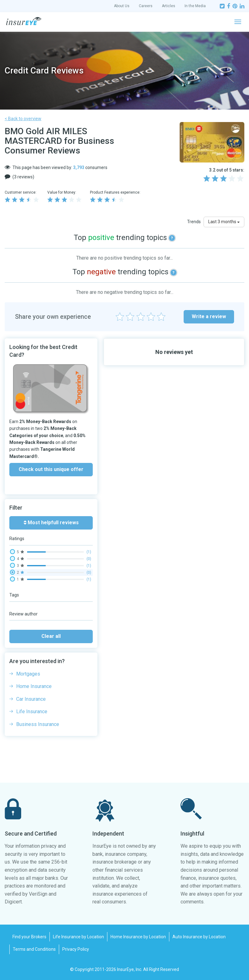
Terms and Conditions (34, 949)
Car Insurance (31, 699)
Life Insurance (32, 711)
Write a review (209, 316)
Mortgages (28, 674)
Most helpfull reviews (51, 523)
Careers (146, 6)
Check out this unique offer (51, 469)
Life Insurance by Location (78, 937)
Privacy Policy (76, 949)
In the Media (195, 6)
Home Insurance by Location (138, 937)
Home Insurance (34, 686)
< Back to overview (23, 119)
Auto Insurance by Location (199, 937)
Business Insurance (38, 724)
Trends (194, 222)
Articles (169, 6)
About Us (122, 6)
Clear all (51, 636)
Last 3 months (224, 222)
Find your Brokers (29, 937)
